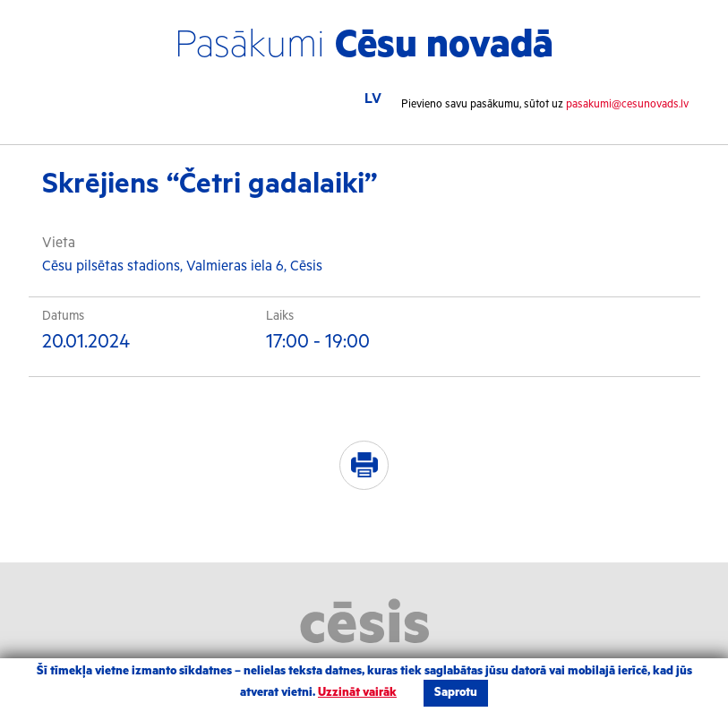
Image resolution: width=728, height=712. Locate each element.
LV (373, 99)
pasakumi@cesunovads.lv (627, 104)
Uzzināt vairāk (357, 693)
